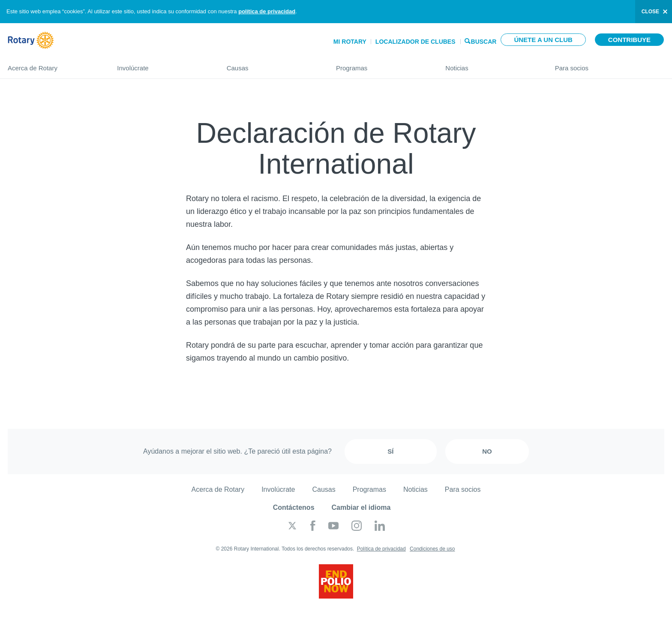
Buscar (484, 41)
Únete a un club (543, 40)
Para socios (610, 65)
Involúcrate (163, 65)
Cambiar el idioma (361, 507)
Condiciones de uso (432, 549)
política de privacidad (267, 11)
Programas (382, 65)
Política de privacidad (381, 549)
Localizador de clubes (415, 42)
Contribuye (629, 40)
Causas (273, 65)
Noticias (491, 65)
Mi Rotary (350, 42)
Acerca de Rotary (54, 65)
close (650, 12)
